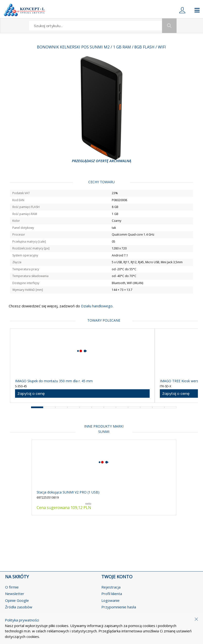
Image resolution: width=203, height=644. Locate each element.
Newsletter (15, 594)
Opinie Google (17, 600)
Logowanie (110, 600)
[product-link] (82, 366)
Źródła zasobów (19, 607)
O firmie (12, 587)
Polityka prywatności (22, 620)
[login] (182, 10)
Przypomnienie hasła (119, 607)
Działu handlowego (96, 306)
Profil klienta (112, 594)
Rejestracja (111, 587)
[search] (96, 26)
